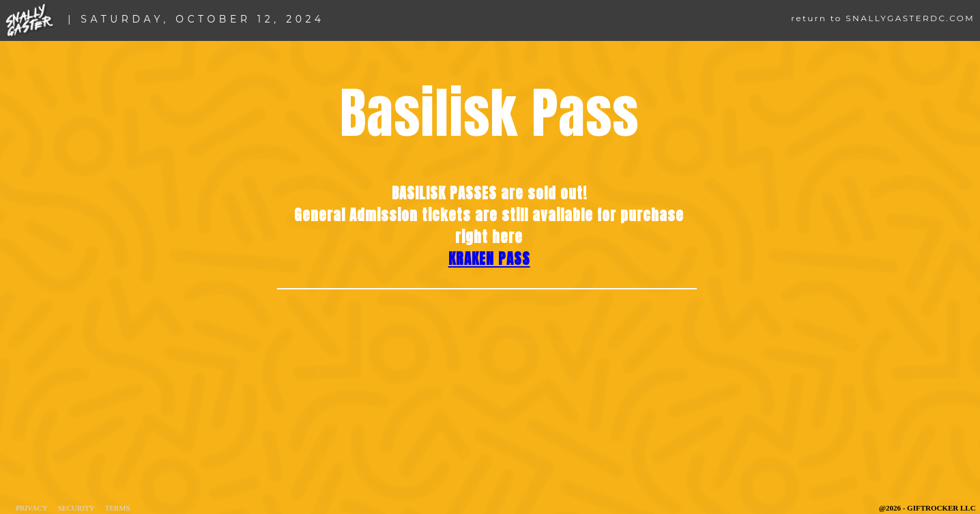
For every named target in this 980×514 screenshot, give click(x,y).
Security (76, 508)
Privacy (32, 508)
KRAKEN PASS (489, 259)
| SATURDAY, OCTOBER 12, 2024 (196, 19)
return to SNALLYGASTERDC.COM (883, 18)
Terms (118, 508)
